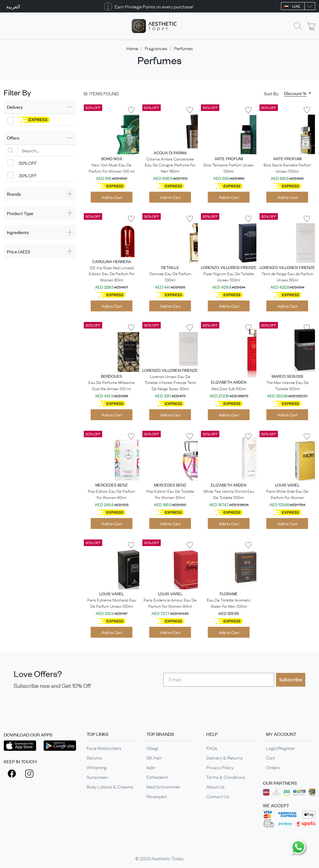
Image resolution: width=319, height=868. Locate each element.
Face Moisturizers (104, 748)
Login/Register (281, 748)
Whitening (97, 767)
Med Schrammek (163, 786)
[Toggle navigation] (8, 26)
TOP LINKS (98, 734)
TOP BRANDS (160, 734)
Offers (13, 138)
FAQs (212, 748)
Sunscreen (97, 777)
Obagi (152, 748)
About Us (215, 786)
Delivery (15, 107)
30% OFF (28, 175)
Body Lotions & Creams (110, 786)
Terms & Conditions (226, 777)
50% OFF (28, 163)
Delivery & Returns (224, 757)
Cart (271, 757)
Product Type (20, 213)
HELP (212, 734)
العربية (13, 6)
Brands (14, 194)
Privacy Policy (220, 767)
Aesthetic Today (167, 858)
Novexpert (157, 796)
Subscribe (291, 680)
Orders (273, 767)
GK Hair (154, 757)
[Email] (219, 680)
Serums (94, 757)
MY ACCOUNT (281, 734)
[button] (298, 93)
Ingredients (18, 232)
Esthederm (157, 777)
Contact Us (218, 796)
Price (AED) (19, 251)
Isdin (151, 767)
